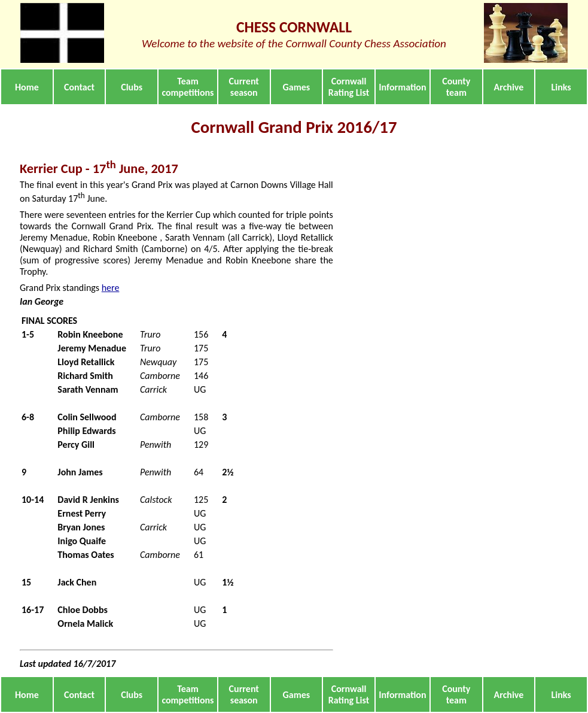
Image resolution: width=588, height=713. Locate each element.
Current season (244, 87)
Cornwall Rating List (349, 87)
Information (402, 87)
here (111, 288)
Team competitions (188, 87)
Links (561, 87)
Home (27, 87)
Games (297, 87)
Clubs (132, 87)
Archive (509, 87)
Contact (79, 87)
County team (456, 87)
